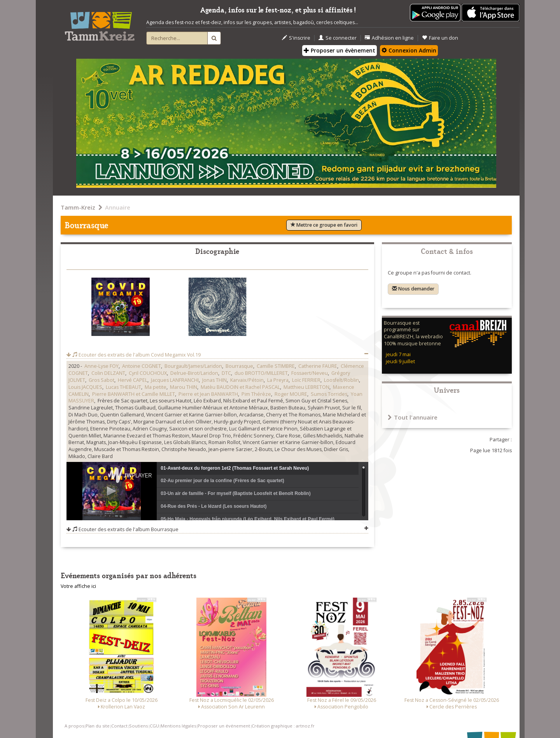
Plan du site (98, 726)
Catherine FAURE (318, 366)
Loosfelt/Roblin (341, 380)
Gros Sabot (101, 380)
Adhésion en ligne (389, 38)
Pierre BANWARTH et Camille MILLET (134, 394)
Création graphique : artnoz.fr (283, 726)
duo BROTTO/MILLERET (261, 373)
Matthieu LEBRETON (306, 387)
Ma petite (156, 387)
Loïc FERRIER (306, 380)
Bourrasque (239, 366)
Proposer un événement (224, 726)
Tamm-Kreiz (78, 207)
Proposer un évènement (339, 50)
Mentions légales (178, 726)
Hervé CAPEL (133, 380)
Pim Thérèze (256, 394)
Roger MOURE (291, 394)
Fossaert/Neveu (310, 373)
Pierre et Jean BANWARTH (208, 394)
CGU (154, 726)
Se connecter (338, 38)
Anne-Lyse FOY (101, 366)
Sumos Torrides (329, 394)
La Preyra (278, 380)
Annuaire (118, 207)
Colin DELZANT (108, 373)
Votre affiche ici (78, 586)
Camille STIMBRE (276, 366)
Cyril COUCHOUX (148, 373)
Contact (119, 726)
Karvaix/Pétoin (247, 380)
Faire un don (440, 38)
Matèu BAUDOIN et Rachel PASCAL (240, 387)
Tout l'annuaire (413, 417)
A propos (74, 726)
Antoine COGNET (142, 366)
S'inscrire (296, 38)
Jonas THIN (214, 380)
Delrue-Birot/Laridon (194, 373)
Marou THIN (184, 387)
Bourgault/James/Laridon (193, 366)
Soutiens (138, 726)
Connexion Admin (409, 50)
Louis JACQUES (85, 387)
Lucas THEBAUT (123, 387)
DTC (226, 373)
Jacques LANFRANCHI (175, 380)
